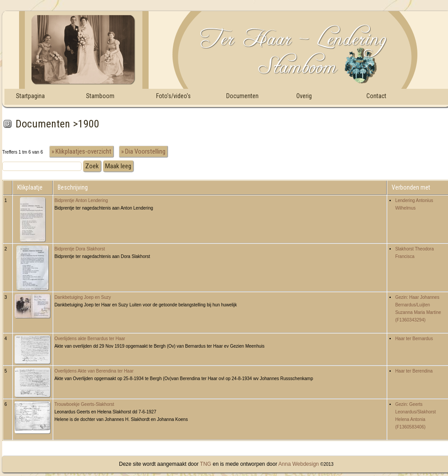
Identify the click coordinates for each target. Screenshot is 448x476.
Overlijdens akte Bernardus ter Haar (90, 339)
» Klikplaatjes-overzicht (81, 151)
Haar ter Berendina (414, 371)
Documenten (242, 96)
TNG (205, 464)
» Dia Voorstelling (143, 151)
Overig (304, 96)
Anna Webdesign (299, 464)
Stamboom (100, 96)
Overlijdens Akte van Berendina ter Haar (94, 371)
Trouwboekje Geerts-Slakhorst (84, 404)
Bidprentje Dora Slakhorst (80, 249)
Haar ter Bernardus (414, 339)
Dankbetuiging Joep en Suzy (83, 297)
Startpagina (30, 96)
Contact (376, 96)
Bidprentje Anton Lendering (81, 200)
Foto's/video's (173, 96)
